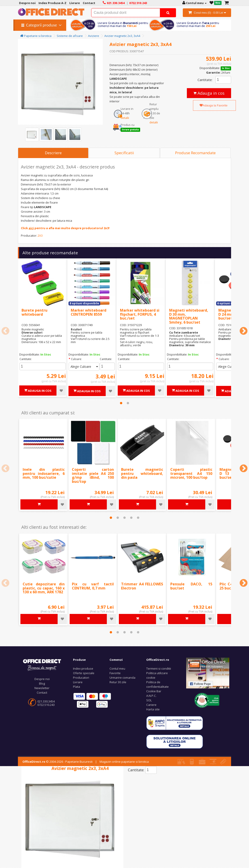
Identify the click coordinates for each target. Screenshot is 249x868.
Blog (42, 683)
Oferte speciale (84, 673)
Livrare (78, 682)
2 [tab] (128, 403)
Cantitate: (205, 80)
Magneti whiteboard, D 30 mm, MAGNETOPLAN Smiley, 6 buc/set (189, 316)
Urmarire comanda (122, 678)
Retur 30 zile (118, 682)
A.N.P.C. (151, 696)
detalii (125, 118)
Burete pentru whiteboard (34, 312)
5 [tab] (138, 518)
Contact (42, 692)
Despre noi (42, 679)
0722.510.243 (46, 705)
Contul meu (117, 668)
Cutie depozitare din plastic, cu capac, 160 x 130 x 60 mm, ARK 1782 (44, 588)
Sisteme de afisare (70, 36)
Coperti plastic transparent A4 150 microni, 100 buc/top (191, 473)
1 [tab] (121, 403)
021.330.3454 (46, 701)
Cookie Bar (154, 691)
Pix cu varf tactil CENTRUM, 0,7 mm (93, 586)
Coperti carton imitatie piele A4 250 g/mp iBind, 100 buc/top (93, 475)
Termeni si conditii (159, 668)
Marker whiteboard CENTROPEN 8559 (89, 312)
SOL (149, 700)
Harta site (153, 709)
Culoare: (76, 359)
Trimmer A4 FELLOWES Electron (142, 586)
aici (31, 228)
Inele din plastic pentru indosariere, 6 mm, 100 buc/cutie (44, 473)
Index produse (83, 668)
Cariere (151, 705)
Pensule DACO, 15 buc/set (191, 586)
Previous (5, 331)
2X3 (40, 236)
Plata (77, 687)
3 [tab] (124, 518)
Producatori (81, 678)
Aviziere (94, 36)
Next (244, 331)
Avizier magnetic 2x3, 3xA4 (122, 36)
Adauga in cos (209, 93)
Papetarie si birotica (36, 36)
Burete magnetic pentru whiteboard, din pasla (142, 473)
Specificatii (124, 153)
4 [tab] (131, 518)
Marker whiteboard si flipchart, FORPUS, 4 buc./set (140, 314)
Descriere (53, 153)
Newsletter (42, 688)
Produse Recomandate (195, 153)
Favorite (115, 673)
